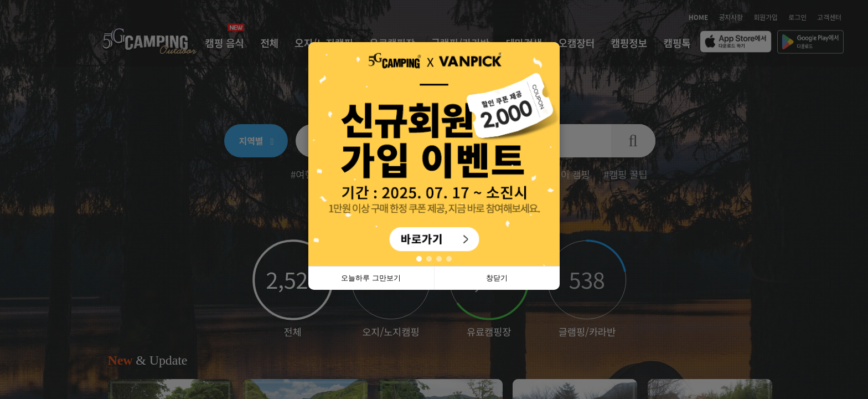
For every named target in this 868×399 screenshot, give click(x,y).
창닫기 (497, 278)
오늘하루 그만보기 (371, 278)
